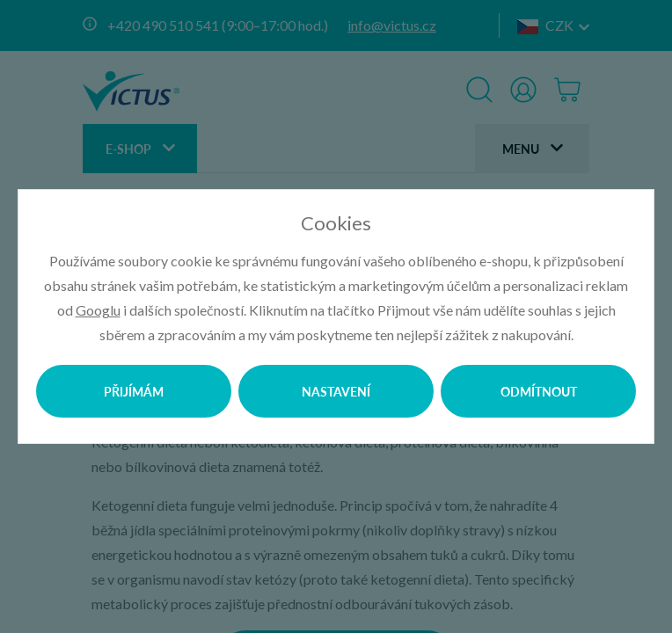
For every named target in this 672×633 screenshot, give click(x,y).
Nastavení (336, 391)
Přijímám (134, 391)
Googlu (98, 310)
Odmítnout (539, 391)
